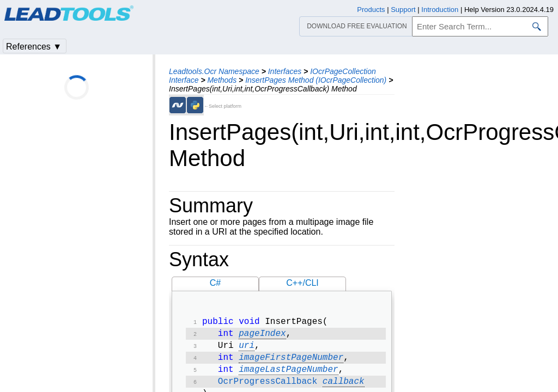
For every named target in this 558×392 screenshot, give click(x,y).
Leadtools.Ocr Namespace (214, 71)
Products (371, 10)
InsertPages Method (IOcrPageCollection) (316, 80)
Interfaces (285, 71)
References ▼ (34, 47)
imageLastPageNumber (288, 375)
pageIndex (262, 336)
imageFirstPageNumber (291, 362)
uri (247, 349)
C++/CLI (302, 283)
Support (403, 10)
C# (215, 283)
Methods (222, 80)
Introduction (440, 10)
